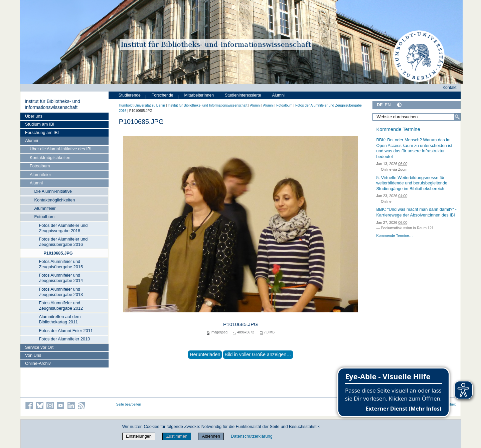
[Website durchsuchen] (417, 117)
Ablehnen (211, 436)
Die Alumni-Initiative (53, 191)
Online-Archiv (38, 363)
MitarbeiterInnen (199, 95)
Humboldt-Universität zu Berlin (142, 105)
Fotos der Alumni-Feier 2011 (66, 331)
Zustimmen (177, 436)
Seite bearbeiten (129, 404)
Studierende (130, 95)
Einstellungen (139, 436)
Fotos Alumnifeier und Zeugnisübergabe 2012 (61, 306)
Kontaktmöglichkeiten (50, 158)
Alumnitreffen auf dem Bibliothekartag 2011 (60, 319)
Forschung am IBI (42, 132)
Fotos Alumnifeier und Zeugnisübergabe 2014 (61, 278)
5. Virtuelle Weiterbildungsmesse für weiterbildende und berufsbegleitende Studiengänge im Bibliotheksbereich (412, 183)
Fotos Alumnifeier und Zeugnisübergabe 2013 (61, 292)
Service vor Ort (39, 347)
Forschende (163, 95)
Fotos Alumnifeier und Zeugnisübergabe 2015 (61, 264)
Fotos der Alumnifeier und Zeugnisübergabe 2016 (63, 242)
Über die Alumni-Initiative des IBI (61, 149)
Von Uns (33, 355)
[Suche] (457, 117)
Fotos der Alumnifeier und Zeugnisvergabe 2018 (63, 228)
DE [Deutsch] (380, 105)
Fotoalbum (40, 166)
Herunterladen (205, 354)
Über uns (34, 116)
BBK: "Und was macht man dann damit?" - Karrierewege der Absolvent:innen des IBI (416, 212)
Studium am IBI (40, 124)
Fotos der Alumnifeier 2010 (64, 339)
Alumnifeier (40, 175)
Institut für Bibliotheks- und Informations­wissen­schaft (52, 104)
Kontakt (450, 88)
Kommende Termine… (394, 236)
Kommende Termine (398, 129)
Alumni (32, 140)
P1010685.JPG (58, 253)
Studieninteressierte (243, 95)
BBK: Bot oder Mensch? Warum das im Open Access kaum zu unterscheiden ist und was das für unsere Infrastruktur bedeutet (414, 148)
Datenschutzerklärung (252, 436)
